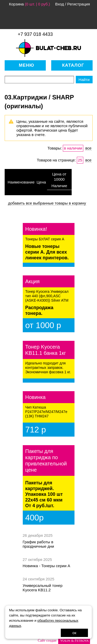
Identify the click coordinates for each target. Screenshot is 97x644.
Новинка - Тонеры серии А (47, 566)
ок (74, 633)
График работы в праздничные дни (38, 544)
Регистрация (79, 4)
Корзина (16, 4)
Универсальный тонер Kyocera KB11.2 (43, 588)
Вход (59, 4)
